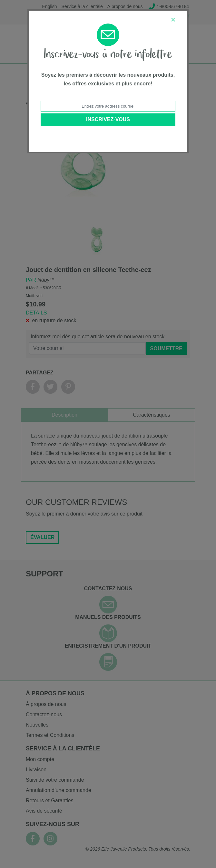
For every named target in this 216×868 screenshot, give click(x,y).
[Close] (173, 20)
